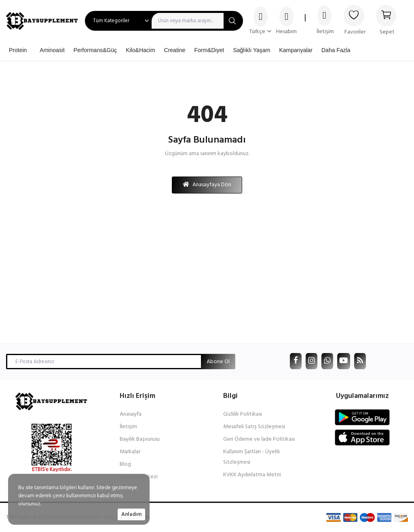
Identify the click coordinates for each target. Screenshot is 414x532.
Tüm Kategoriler (111, 21)
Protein (18, 50)
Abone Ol (218, 362)
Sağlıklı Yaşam (251, 50)
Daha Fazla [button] (336, 50)
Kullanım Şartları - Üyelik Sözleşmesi (252, 457)
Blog (125, 464)
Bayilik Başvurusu (140, 439)
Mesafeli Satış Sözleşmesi (254, 427)
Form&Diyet (209, 50)
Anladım (131, 514)
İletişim (128, 427)
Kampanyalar (296, 50)
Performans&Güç (95, 50)
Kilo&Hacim (140, 50)
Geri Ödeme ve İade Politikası (259, 439)
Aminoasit (52, 50)
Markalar (130, 452)
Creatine (175, 50)
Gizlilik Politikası (243, 414)
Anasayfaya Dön (207, 185)
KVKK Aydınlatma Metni (252, 475)
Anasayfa (131, 414)
